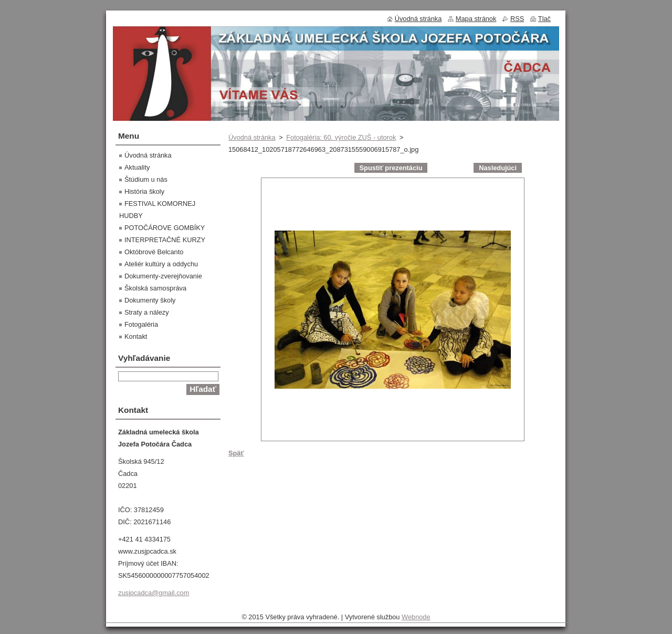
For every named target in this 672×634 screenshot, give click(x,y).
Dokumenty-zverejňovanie (163, 276)
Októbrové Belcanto (154, 252)
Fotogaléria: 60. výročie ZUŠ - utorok (341, 137)
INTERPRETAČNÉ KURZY (165, 240)
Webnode (416, 617)
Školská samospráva (155, 288)
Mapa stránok (476, 19)
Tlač (544, 19)
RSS (517, 19)
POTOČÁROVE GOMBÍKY (165, 228)
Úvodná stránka (252, 137)
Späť (236, 453)
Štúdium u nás (146, 179)
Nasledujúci (498, 168)
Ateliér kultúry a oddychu (161, 264)
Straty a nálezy (147, 312)
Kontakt (136, 336)
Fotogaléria (141, 324)
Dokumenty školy (150, 300)
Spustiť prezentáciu (391, 168)
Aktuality (137, 167)
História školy (144, 191)
